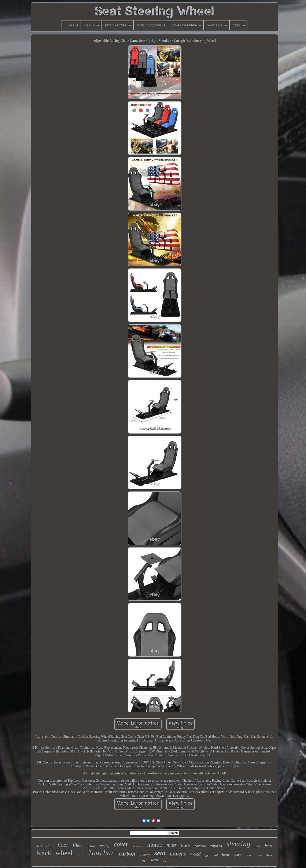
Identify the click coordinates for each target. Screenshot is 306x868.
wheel (64, 853)
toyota (216, 846)
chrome (200, 846)
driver (91, 846)
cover (121, 844)
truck (186, 845)
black (44, 853)
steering (238, 844)
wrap (155, 860)
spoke (258, 846)
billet (144, 861)
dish (50, 846)
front (259, 855)
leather (101, 853)
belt (207, 856)
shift (80, 855)
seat (160, 853)
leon (268, 846)
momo (155, 845)
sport (250, 855)
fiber (78, 845)
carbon (127, 854)
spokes (238, 855)
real (215, 855)
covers (178, 853)
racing (104, 846)
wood (195, 854)
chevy (145, 854)
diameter (138, 846)
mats (172, 845)
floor (63, 845)
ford (40, 846)
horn (225, 855)
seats (165, 861)
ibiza (270, 855)
